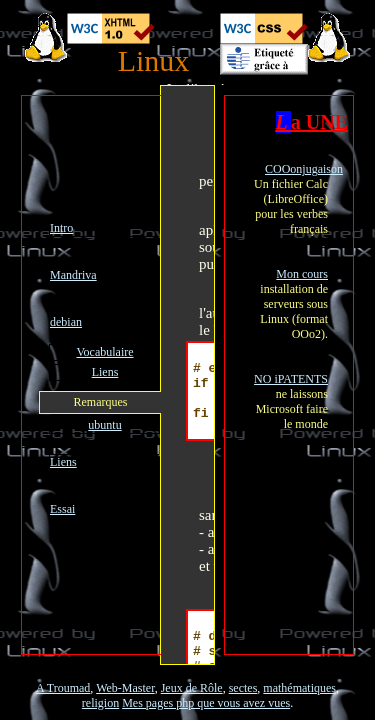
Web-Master (125, 688)
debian (66, 322)
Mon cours (302, 274)
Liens (105, 372)
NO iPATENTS (291, 379)
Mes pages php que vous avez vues (206, 703)
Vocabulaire (104, 352)
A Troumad (63, 688)
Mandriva (73, 275)
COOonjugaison (304, 169)
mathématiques (299, 688)
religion (100, 703)
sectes (243, 688)
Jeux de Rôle (192, 688)
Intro (61, 228)
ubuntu (104, 425)
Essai (62, 509)
